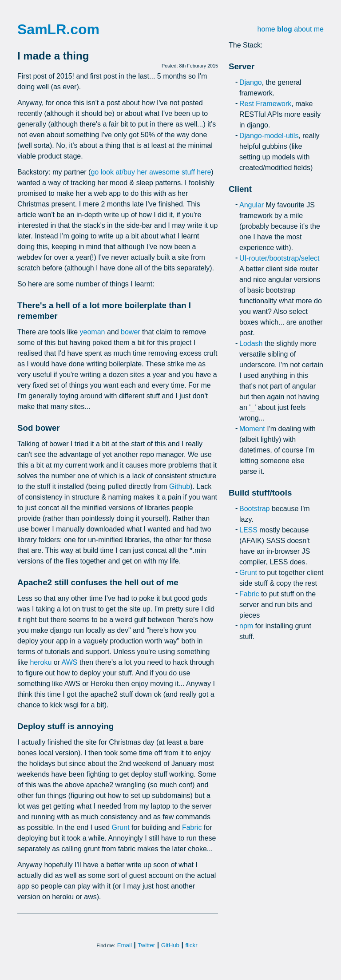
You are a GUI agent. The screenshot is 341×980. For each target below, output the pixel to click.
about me (309, 29)
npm (246, 626)
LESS (248, 530)
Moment (252, 429)
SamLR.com (58, 29)
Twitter (146, 945)
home (266, 29)
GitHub (170, 945)
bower (131, 332)
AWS (70, 662)
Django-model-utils (269, 136)
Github (180, 486)
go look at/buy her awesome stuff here (151, 172)
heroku (41, 662)
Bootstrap (254, 509)
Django (251, 82)
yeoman (93, 332)
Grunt (121, 827)
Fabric (192, 827)
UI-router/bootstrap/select (280, 258)
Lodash (251, 343)
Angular (252, 205)
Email (125, 945)
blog (285, 29)
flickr (191, 945)
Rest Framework (265, 104)
